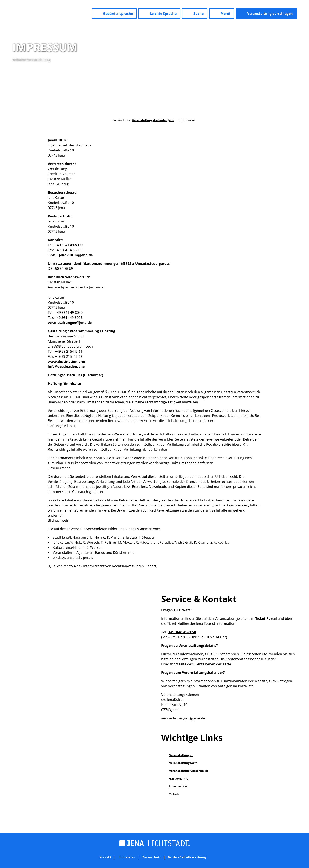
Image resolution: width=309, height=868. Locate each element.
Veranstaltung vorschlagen (189, 771)
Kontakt (105, 858)
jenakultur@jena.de (76, 255)
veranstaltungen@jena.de (70, 323)
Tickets (174, 794)
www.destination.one (66, 362)
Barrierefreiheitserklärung (187, 858)
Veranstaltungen (181, 755)
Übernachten (179, 786)
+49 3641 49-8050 (182, 632)
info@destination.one (66, 367)
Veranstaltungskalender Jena (153, 120)
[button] (114, 14)
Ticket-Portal (266, 618)
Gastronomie (179, 779)
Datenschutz (152, 858)
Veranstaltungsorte (183, 763)
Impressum (127, 858)
